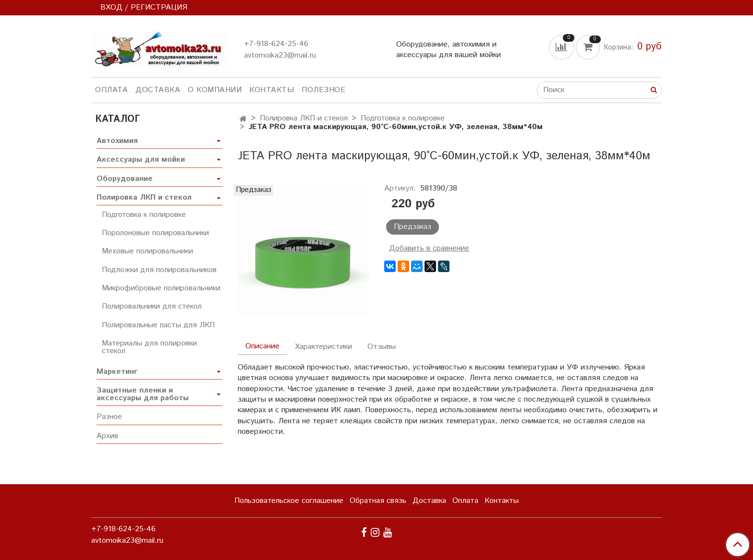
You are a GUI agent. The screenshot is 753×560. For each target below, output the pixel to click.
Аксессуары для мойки (141, 160)
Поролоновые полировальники (155, 233)
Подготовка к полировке (403, 118)
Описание (262, 346)
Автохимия (117, 141)
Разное (109, 417)
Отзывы (382, 347)
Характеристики (323, 347)
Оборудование (125, 179)
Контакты (272, 90)
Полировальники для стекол (152, 306)
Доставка (158, 90)
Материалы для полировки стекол (149, 347)
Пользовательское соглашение (289, 501)
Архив (107, 436)
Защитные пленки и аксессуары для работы (143, 394)
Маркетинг (117, 372)
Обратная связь (378, 501)
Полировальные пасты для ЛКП (158, 325)
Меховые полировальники (147, 251)
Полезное (323, 90)
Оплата (111, 90)
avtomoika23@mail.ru (280, 55)
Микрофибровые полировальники (161, 288)
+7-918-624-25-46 (276, 44)
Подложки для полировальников (159, 270)
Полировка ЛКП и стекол (304, 118)
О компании (215, 90)
